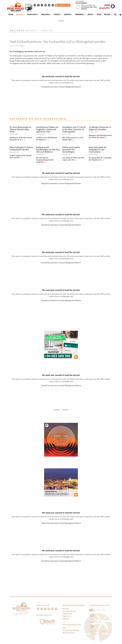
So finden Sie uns (69, 611)
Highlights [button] (32, 14)
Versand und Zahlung (71, 630)
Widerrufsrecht (68, 633)
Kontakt (66, 609)
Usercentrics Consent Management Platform (65, 87)
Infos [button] (90, 14)
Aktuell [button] (19, 14)
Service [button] (67, 14)
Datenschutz (67, 614)
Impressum (67, 616)
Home (11, 14)
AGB (64, 628)
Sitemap (66, 619)
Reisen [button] (107, 14)
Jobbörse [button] (79, 14)
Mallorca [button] (45, 14)
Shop (99, 14)
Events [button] (57, 14)
